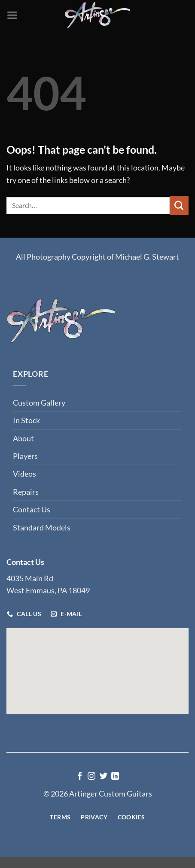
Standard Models (42, 527)
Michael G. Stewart (147, 257)
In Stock (26, 420)
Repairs (26, 492)
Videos (24, 474)
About (23, 438)
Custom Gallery (39, 403)
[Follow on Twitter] (104, 777)
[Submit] (179, 205)
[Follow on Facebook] (80, 777)
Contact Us (32, 509)
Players (25, 456)
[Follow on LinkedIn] (115, 777)
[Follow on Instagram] (91, 777)
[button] (12, 15)
